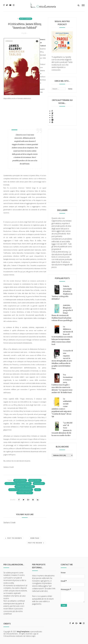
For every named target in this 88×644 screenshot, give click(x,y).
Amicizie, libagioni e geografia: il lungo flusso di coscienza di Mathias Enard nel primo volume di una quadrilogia (62, 313)
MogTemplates (23, 632)
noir (38, 490)
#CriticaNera (26, 19)
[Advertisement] (62, 166)
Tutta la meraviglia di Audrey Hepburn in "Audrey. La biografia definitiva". (62, 293)
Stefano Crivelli (25, 493)
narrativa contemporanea (21, 490)
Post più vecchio (36, 543)
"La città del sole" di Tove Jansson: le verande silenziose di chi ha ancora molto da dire (62, 429)
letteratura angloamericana (18, 483)
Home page (35, 538)
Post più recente (14, 538)
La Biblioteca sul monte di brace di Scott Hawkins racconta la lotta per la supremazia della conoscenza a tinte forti (62, 336)
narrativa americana (25, 487)
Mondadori (39, 483)
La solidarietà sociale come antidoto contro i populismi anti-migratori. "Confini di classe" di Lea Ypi (62, 408)
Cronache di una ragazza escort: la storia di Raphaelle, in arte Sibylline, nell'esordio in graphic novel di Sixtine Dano (62, 360)
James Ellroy (35, 480)
